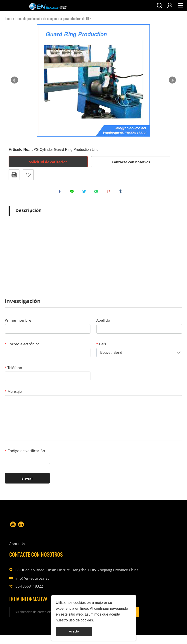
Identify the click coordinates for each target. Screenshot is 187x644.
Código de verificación (25, 453)
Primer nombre (18, 323)
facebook (61, 193)
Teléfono (13, 370)
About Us (83, 536)
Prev (14, 80)
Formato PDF (14, 175)
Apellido (103, 323)
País (101, 346)
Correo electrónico (22, 346)
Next (172, 80)
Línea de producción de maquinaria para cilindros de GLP (53, 19)
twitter (85, 193)
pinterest (109, 193)
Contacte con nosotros (131, 162)
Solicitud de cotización (48, 162)
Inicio (8, 19)
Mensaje (13, 394)
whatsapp (97, 193)
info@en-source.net (150, 572)
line (73, 193)
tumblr (122, 193)
